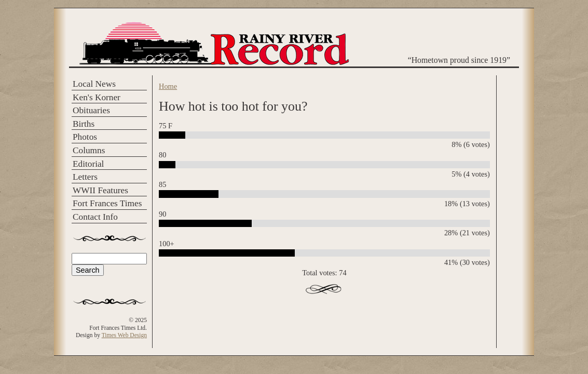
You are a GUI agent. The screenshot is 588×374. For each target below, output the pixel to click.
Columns (89, 150)
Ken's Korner (97, 97)
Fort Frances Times (107, 203)
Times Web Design (124, 335)
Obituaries (91, 110)
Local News (94, 84)
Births (84, 124)
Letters (85, 177)
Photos (85, 137)
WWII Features (100, 190)
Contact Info (95, 217)
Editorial (88, 164)
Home (168, 86)
